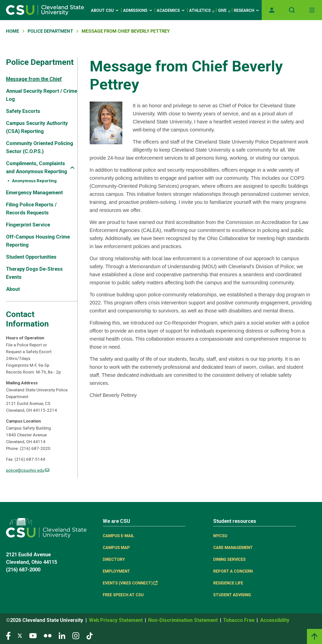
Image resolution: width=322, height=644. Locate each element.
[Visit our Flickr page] (48, 635)
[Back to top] (314, 636)
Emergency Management (34, 193)
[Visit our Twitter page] (20, 635)
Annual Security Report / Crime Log (42, 95)
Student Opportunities (31, 257)
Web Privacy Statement (116, 620)
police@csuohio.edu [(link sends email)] (28, 470)
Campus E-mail (118, 536)
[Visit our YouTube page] (33, 635)
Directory (114, 559)
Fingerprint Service (28, 225)
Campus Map (116, 548)
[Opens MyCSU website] (272, 10)
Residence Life (228, 583)
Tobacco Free (239, 620)
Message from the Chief (34, 79)
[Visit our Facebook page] (8, 635)
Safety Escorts (23, 111)
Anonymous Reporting (34, 181)
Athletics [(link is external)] (202, 11)
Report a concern (233, 571)
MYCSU (220, 536)
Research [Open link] (247, 10)
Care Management (233, 548)
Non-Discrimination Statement (184, 620)
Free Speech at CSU (123, 595)
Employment (116, 571)
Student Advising (232, 595)
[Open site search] (292, 10)
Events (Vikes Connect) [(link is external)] (130, 583)
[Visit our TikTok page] (90, 635)
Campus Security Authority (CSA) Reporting (37, 127)
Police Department (50, 31)
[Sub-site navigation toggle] (72, 168)
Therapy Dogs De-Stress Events (34, 273)
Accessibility (275, 620)
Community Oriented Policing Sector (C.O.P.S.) (40, 147)
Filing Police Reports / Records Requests (31, 209)
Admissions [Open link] (138, 10)
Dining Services (229, 559)
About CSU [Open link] (105, 10)
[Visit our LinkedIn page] (62, 635)
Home (13, 31)
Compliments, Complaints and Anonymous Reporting (37, 167)
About (13, 289)
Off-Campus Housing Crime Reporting (38, 241)
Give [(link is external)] (224, 11)
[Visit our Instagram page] (76, 635)
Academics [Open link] (171, 10)
